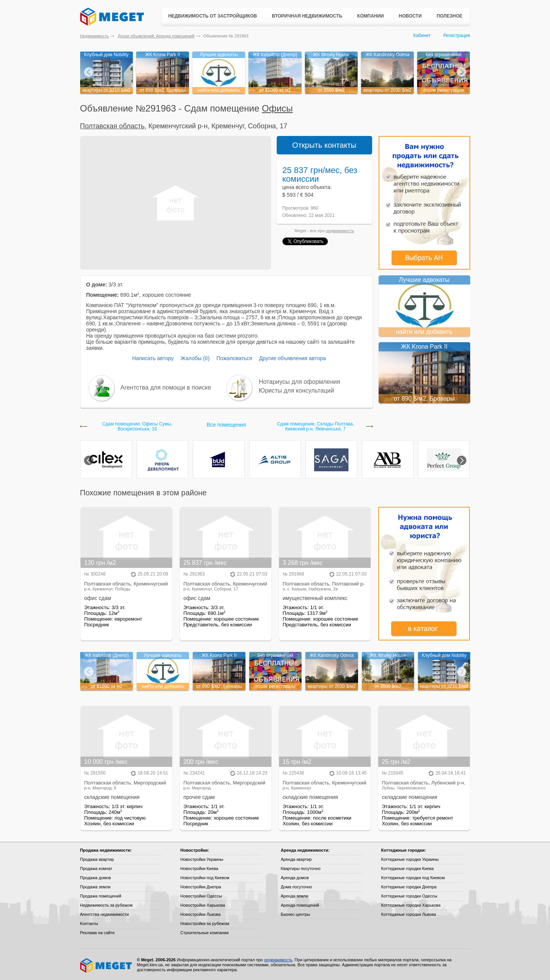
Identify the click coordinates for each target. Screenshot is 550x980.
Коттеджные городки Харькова (411, 905)
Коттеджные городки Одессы (409, 896)
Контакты (89, 923)
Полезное (450, 16)
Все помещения (226, 425)
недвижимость (340, 231)
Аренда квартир (296, 859)
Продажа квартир (97, 859)
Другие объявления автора (293, 358)
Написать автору (153, 358)
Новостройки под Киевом (205, 878)
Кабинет (422, 36)
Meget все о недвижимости (106, 965)
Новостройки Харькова (203, 905)
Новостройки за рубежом (205, 923)
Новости (410, 16)
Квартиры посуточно (301, 868)
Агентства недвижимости (105, 914)
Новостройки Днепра (201, 887)
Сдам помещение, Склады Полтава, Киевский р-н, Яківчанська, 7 (315, 427)
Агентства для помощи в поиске (166, 387)
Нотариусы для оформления (299, 382)
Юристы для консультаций (296, 391)
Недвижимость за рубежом (106, 905)
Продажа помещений (101, 896)
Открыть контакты (324, 145)
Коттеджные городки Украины (410, 859)
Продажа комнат (96, 868)
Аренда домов (295, 878)
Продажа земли (95, 887)
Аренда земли (295, 896)
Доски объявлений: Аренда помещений (156, 36)
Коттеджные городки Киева (408, 868)
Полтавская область (112, 126)
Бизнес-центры (296, 914)
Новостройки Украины (202, 859)
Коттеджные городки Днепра (409, 887)
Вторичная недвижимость (307, 16)
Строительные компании (205, 933)
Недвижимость (95, 36)
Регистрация (456, 36)
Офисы (277, 108)
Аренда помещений (300, 905)
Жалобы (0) (195, 358)
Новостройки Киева (199, 868)
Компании (371, 16)
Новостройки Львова (201, 914)
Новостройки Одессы (201, 896)
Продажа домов (96, 878)
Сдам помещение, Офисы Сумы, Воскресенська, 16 (137, 427)
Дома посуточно (297, 887)
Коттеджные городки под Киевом (413, 878)
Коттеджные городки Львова (409, 914)
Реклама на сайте (98, 933)
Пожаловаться (234, 358)
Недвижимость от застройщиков (213, 16)
